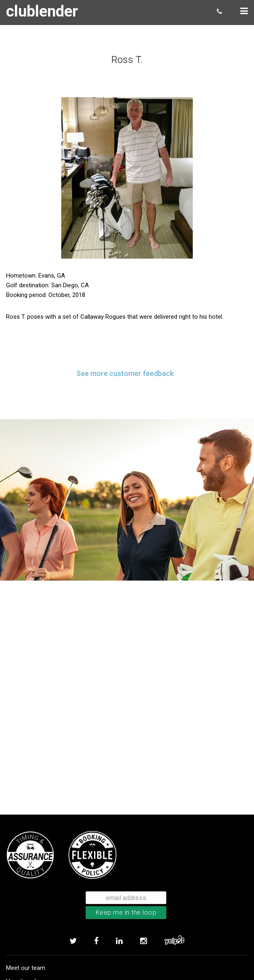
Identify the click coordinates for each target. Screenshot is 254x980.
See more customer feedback (125, 373)
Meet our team (26, 968)
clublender (42, 11)
